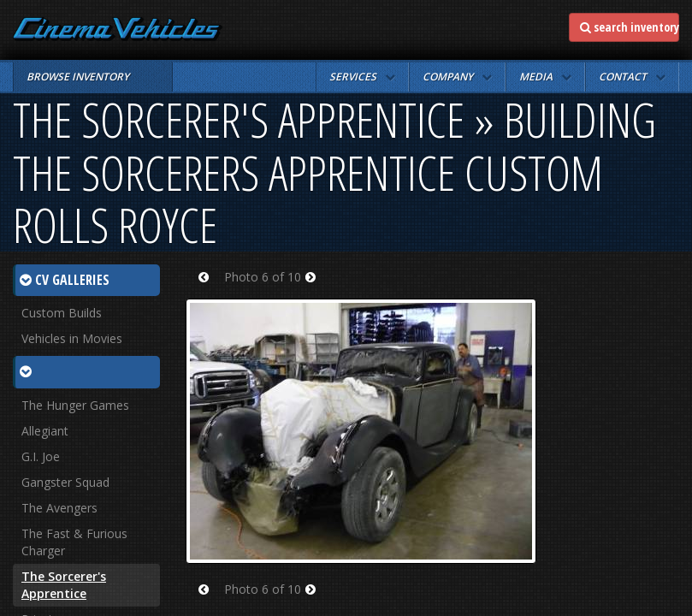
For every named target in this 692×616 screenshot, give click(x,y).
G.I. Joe (41, 456)
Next (316, 288)
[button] (362, 77)
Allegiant (45, 431)
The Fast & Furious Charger (74, 542)
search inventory (630, 27)
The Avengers (59, 508)
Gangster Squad (65, 482)
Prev (209, 288)
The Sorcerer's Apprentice (64, 585)
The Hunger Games (75, 405)
